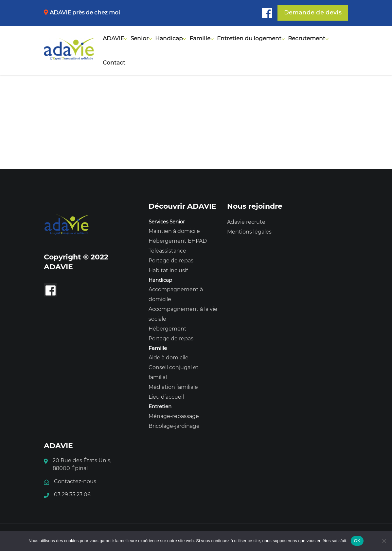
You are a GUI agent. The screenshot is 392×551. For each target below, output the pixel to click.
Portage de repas (171, 261)
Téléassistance (167, 251)
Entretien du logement (249, 38)
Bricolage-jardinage (174, 426)
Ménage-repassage (174, 416)
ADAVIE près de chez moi (85, 12)
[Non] (384, 541)
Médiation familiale (173, 387)
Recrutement (307, 38)
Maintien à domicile (174, 231)
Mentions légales (249, 232)
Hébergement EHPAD (178, 241)
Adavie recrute (246, 222)
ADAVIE (113, 38)
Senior (140, 38)
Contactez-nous (75, 481)
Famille (200, 38)
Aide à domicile (169, 358)
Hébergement (168, 329)
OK (357, 541)
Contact (114, 63)
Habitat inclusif (168, 270)
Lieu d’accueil (166, 397)
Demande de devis (313, 12)
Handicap (169, 38)
